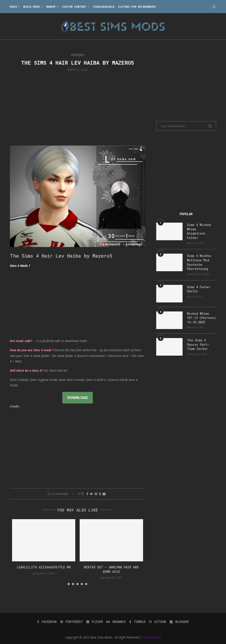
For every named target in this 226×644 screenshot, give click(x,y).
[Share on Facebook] (87, 494)
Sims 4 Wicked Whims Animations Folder (199, 231)
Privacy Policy (152, 637)
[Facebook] (47, 622)
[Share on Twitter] (91, 494)
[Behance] (116, 622)
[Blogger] (179, 622)
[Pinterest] (72, 622)
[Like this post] (82, 494)
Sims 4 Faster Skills (199, 289)
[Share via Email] (104, 494)
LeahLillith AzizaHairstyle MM (44, 567)
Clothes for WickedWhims (137, 7)
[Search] (214, 7)
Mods (13, 7)
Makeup (51, 7)
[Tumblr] (137, 622)
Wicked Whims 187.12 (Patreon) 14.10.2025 (201, 318)
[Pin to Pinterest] (96, 494)
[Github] (158, 622)
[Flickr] (95, 622)
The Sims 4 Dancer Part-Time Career (198, 344)
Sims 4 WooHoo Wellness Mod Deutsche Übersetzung (199, 262)
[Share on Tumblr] (100, 494)
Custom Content (74, 7)
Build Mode (31, 7)
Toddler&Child (104, 7)
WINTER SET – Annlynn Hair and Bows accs (111, 569)
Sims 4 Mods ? (20, 266)
